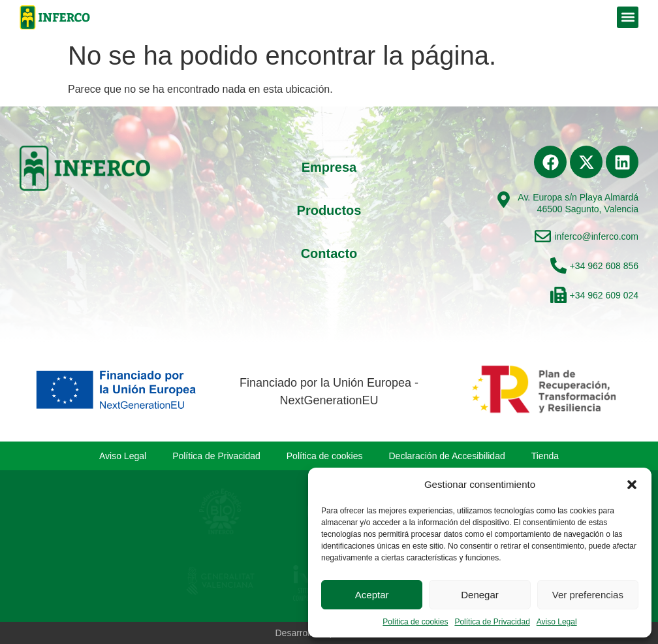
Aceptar (372, 595)
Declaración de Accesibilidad (447, 456)
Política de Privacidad (492, 622)
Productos (329, 210)
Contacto (329, 253)
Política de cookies (415, 622)
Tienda (545, 456)
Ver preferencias (588, 595)
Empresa (329, 167)
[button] (632, 485)
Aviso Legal (557, 622)
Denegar (480, 595)
